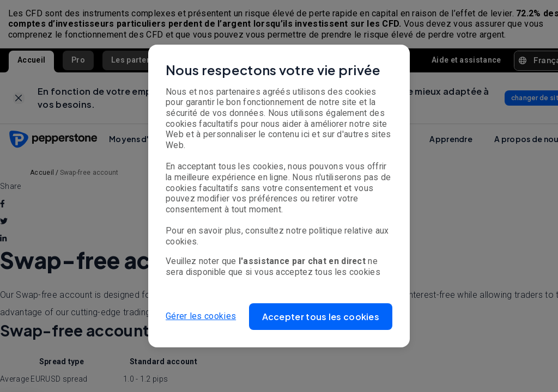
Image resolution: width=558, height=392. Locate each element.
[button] (321, 317)
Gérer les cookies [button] (201, 316)
